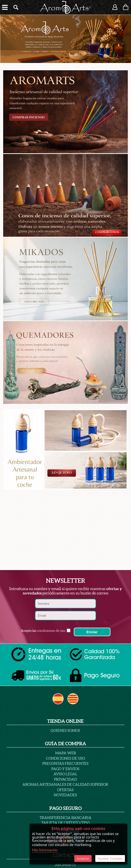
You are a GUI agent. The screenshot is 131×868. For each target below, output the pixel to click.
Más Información (45, 850)
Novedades (65, 795)
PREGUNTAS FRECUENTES (65, 763)
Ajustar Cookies (110, 858)
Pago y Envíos (65, 769)
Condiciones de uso (65, 758)
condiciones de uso (51, 631)
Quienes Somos (65, 730)
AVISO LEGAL (65, 774)
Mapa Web (65, 753)
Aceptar (83, 858)
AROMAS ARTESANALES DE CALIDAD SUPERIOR (65, 784)
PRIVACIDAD (65, 779)
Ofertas (65, 790)
